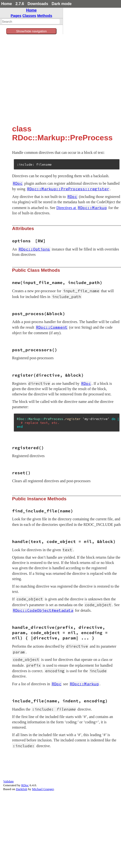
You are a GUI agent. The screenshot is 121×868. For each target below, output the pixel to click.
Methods (45, 16)
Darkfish (22, 789)
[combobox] (31, 21)
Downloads (38, 4)
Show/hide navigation (32, 31)
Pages (16, 16)
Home (7, 4)
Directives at (82, 208)
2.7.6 (20, 4)
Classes (29, 16)
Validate (8, 781)
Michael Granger (43, 789)
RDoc (25, 785)
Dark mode (62, 4)
